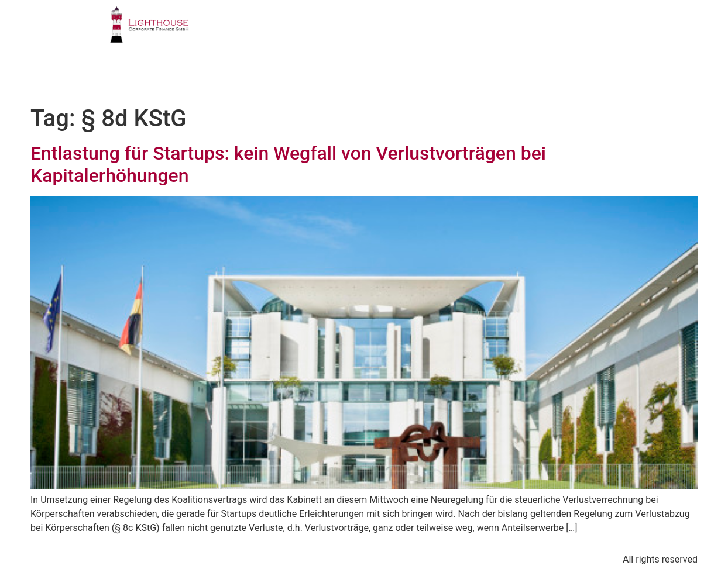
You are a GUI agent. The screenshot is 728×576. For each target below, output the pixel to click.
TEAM (462, 32)
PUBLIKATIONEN (542, 32)
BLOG (569, 73)
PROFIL (285, 32)
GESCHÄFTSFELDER (376, 32)
